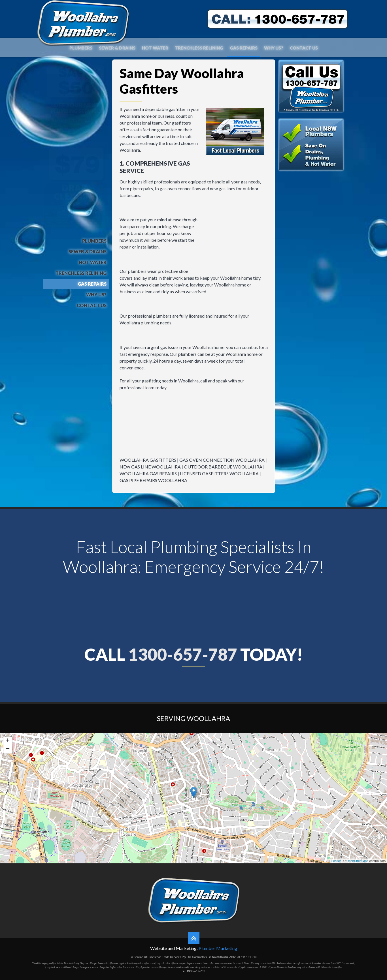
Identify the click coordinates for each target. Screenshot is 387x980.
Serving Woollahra (193, 718)
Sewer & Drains (117, 48)
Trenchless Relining (199, 48)
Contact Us (304, 48)
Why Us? (274, 48)
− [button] (8, 749)
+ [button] (8, 741)
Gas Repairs (244, 48)
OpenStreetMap (358, 861)
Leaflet (336, 861)
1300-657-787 (183, 654)
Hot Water (155, 48)
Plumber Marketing (218, 948)
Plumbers (81, 48)
